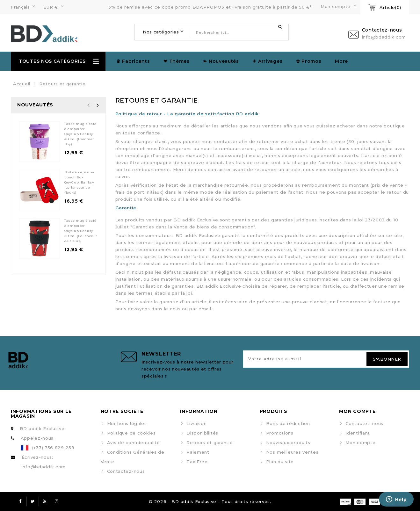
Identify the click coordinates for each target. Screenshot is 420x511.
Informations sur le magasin (41, 414)
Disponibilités (202, 433)
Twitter (33, 501)
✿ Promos (309, 61)
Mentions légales (127, 423)
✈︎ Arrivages (268, 61)
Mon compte (360, 443)
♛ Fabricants (133, 61)
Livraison (196, 423)
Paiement (198, 452)
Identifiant (358, 433)
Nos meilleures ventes (292, 452)
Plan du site (280, 462)
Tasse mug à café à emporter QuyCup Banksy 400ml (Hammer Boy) (80, 134)
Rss (45, 501)
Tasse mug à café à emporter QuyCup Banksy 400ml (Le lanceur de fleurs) (81, 231)
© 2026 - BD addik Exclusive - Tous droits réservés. (210, 501)
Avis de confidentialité (134, 443)
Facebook (20, 501)
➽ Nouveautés (221, 61)
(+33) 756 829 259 (53, 448)
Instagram (57, 501)
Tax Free (197, 462)
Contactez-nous (126, 471)
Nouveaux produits (288, 443)
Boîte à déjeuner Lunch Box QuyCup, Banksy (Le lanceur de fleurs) (79, 182)
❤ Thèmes (177, 61)
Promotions (280, 433)
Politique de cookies (131, 433)
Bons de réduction (288, 423)
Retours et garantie (210, 443)
